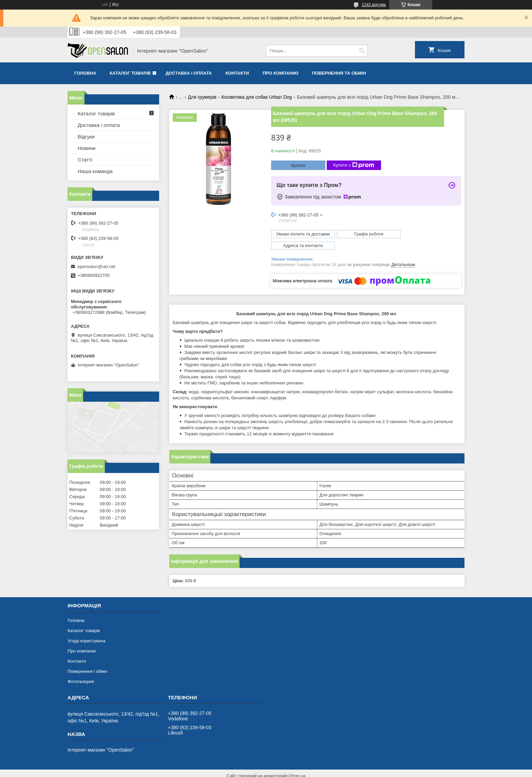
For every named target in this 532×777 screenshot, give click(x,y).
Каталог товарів (130, 73)
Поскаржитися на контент (269, 771)
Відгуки (86, 137)
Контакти (237, 73)
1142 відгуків (374, 5)
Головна (85, 73)
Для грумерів (202, 97)
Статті (85, 160)
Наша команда (95, 171)
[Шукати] (362, 51)
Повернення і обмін (87, 660)
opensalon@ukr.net (96, 267)
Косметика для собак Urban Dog (256, 97)
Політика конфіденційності (322, 771)
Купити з (354, 165)
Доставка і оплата (189, 73)
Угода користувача (87, 629)
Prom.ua (298, 764)
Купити (298, 165)
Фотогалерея (81, 670)
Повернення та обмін (339, 73)
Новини (87, 148)
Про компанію (281, 73)
